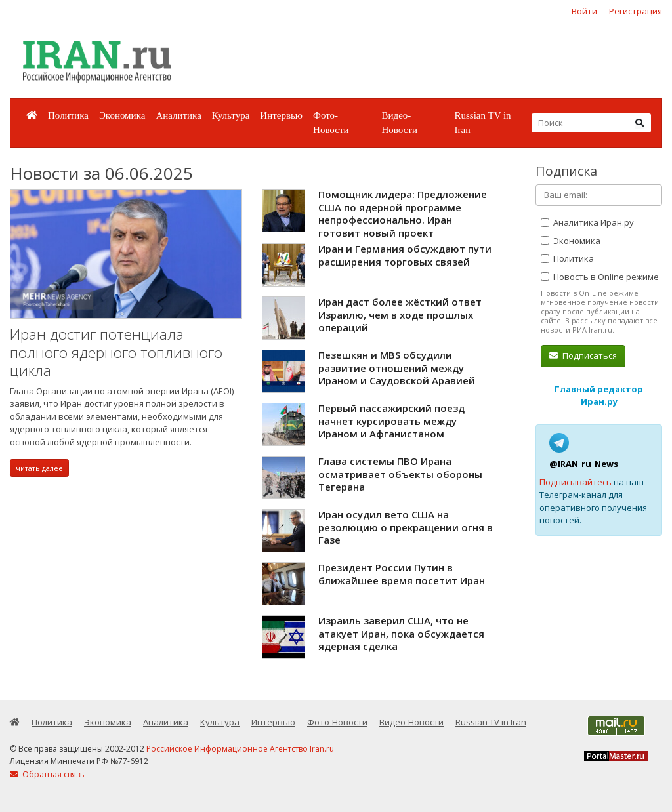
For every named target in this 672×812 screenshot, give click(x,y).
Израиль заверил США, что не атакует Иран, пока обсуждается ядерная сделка (401, 633)
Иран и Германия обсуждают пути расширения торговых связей (405, 255)
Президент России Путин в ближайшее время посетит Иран (402, 574)
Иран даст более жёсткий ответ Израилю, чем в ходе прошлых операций (400, 315)
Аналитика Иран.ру (587, 222)
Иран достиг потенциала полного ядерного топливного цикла (116, 352)
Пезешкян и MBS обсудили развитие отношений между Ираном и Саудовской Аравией (397, 368)
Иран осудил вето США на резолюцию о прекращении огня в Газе (406, 527)
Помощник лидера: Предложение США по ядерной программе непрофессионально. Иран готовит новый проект (403, 213)
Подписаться (583, 355)
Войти (584, 11)
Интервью (281, 115)
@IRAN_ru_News (584, 464)
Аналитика (178, 115)
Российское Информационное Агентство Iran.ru (240, 749)
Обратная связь (47, 774)
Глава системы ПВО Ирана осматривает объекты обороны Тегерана (400, 474)
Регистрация (636, 11)
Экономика (122, 115)
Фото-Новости (331, 123)
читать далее (39, 468)
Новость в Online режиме (600, 277)
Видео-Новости (399, 123)
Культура (231, 115)
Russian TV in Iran (482, 123)
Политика (68, 115)
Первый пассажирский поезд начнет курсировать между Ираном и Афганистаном (391, 421)
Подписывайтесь (576, 482)
